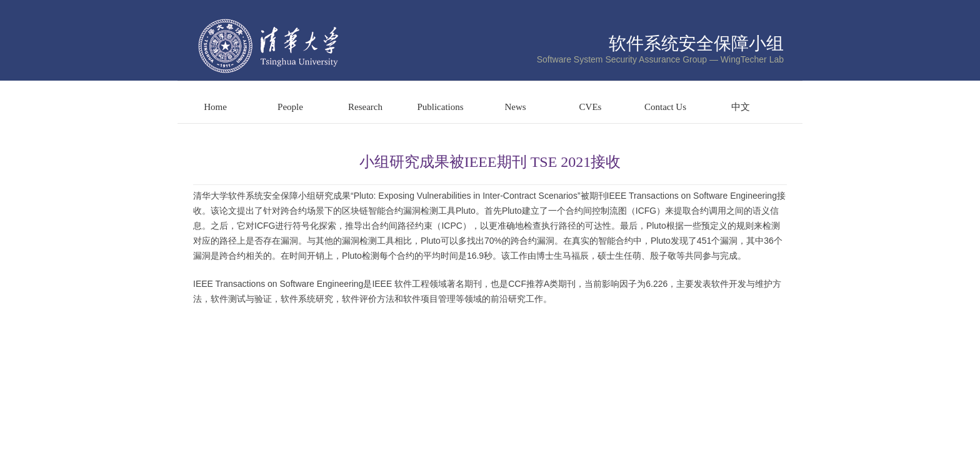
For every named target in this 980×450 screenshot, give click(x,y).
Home (215, 107)
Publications (440, 107)
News (515, 107)
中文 (741, 107)
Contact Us (665, 107)
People (290, 107)
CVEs (591, 107)
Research (365, 107)
